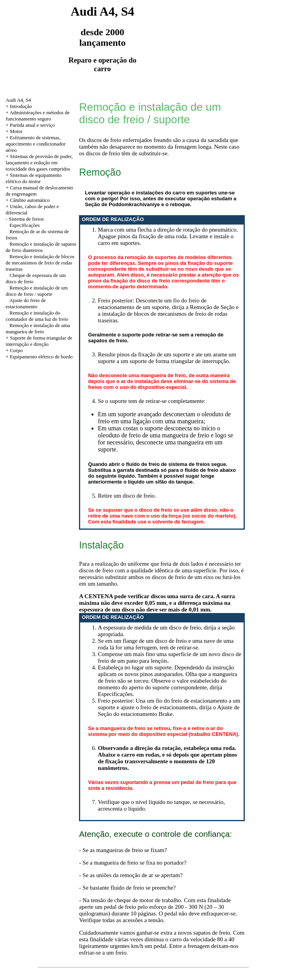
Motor (16, 131)
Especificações (24, 225)
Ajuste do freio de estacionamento (26, 303)
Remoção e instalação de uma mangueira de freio (38, 328)
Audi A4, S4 (19, 100)
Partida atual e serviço (32, 125)
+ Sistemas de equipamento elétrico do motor (34, 178)
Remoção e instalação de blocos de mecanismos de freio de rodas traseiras (40, 263)
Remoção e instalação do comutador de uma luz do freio (37, 316)
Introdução (21, 106)
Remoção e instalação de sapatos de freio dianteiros (41, 247)
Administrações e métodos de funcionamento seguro (38, 116)
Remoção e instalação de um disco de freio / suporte (37, 291)
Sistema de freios (26, 219)
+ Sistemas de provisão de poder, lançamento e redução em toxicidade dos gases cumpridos (39, 163)
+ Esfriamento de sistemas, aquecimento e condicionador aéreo (36, 144)
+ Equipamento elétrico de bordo (39, 357)
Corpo (16, 350)
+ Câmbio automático (28, 200)
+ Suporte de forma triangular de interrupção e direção (39, 341)
